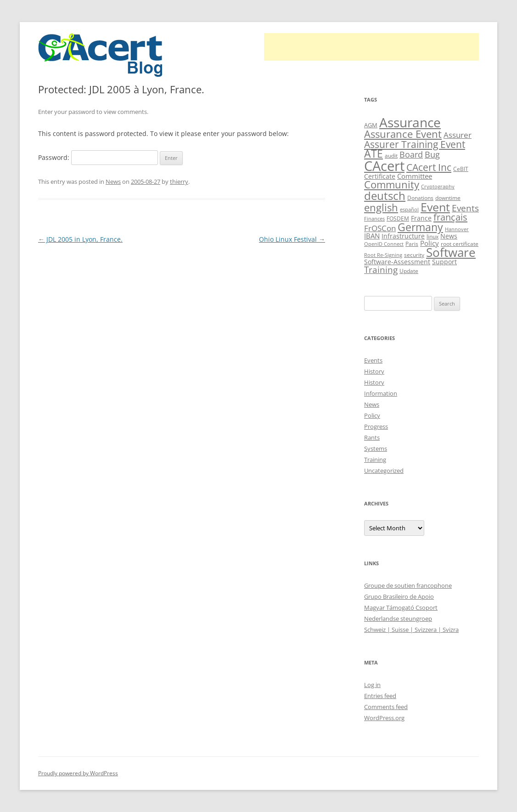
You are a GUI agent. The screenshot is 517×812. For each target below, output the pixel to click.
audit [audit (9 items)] (391, 156)
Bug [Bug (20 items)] (432, 154)
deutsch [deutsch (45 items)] (385, 196)
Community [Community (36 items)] (392, 185)
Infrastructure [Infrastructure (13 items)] (403, 236)
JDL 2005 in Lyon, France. (80, 239)
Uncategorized (384, 471)
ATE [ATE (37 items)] (374, 154)
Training (375, 460)
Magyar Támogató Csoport (401, 608)
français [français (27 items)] (450, 217)
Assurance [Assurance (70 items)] (410, 122)
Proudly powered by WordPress (78, 773)
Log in (372, 685)
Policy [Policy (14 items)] (430, 243)
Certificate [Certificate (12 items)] (380, 176)
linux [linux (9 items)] (433, 236)
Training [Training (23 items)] (381, 270)
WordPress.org (384, 718)
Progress (376, 426)
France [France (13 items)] (421, 218)
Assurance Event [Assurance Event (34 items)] (403, 134)
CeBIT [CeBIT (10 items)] (461, 169)
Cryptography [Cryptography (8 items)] (438, 187)
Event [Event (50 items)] (435, 207)
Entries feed (380, 696)
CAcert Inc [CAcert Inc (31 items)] (429, 167)
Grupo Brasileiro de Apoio (399, 596)
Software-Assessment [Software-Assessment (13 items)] (397, 262)
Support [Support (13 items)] (444, 262)
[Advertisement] (371, 47)
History (374, 371)
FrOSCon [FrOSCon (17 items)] (380, 228)
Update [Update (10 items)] (409, 271)
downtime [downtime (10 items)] (448, 198)
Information (381, 393)
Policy (372, 415)
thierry (179, 182)
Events (373, 360)
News (113, 182)
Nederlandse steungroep (398, 619)
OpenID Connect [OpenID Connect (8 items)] (384, 244)
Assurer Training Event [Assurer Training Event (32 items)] (415, 144)
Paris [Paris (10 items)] (412, 244)
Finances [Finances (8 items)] (374, 219)
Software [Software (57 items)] (451, 252)
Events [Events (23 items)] (465, 208)
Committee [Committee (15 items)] (415, 176)
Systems (376, 449)
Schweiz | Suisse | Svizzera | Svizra (411, 630)
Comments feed (386, 707)
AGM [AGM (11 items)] (371, 125)
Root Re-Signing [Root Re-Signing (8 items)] (383, 255)
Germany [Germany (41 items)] (420, 227)
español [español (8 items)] (409, 210)
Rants (372, 437)
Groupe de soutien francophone (408, 585)
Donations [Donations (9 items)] (420, 198)
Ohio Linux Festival (292, 239)
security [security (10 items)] (414, 255)
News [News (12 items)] (449, 236)
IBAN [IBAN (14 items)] (372, 236)
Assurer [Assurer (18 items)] (458, 135)
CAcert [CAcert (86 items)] (384, 166)
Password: (98, 157)
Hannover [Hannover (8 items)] (457, 229)
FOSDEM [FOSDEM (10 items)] (398, 219)
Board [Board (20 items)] (411, 154)
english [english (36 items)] (381, 207)
